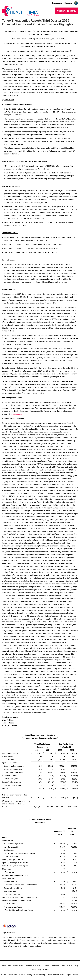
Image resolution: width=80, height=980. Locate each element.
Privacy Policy (36, 970)
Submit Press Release (34, 966)
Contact (46, 970)
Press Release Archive (16, 966)
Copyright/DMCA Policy (70, 966)
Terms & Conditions (52, 966)
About (4, 966)
